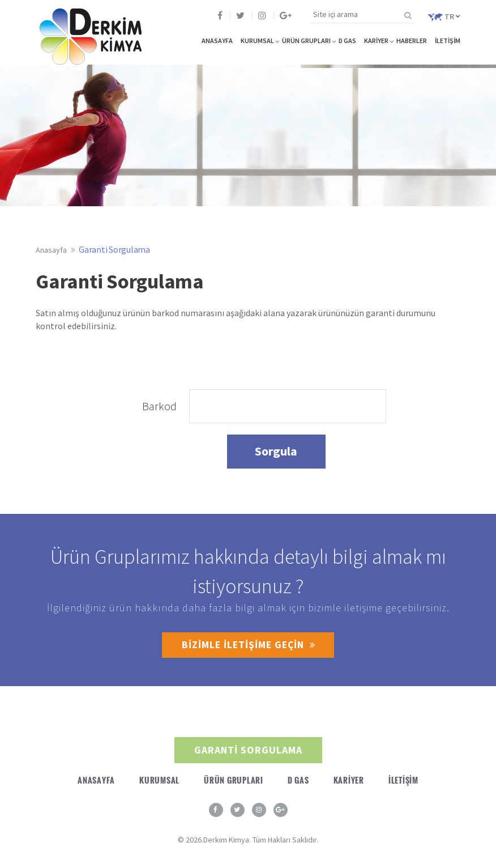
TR (444, 16)
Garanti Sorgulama (114, 249)
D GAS (347, 41)
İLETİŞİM (448, 41)
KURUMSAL (257, 41)
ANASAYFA (217, 41)
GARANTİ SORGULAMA (248, 750)
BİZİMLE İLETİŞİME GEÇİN (248, 645)
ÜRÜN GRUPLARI (306, 41)
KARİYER (376, 41)
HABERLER (412, 41)
